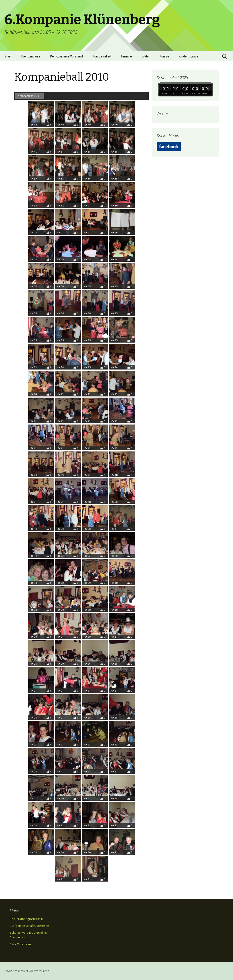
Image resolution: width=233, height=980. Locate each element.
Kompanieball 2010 (30, 96)
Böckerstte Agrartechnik (26, 919)
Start (8, 56)
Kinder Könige (188, 56)
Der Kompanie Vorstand (66, 56)
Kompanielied (102, 56)
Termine (126, 56)
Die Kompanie (31, 56)
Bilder (146, 56)
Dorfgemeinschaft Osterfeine (29, 926)
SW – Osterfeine (21, 944)
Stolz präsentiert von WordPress (27, 971)
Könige (164, 56)
